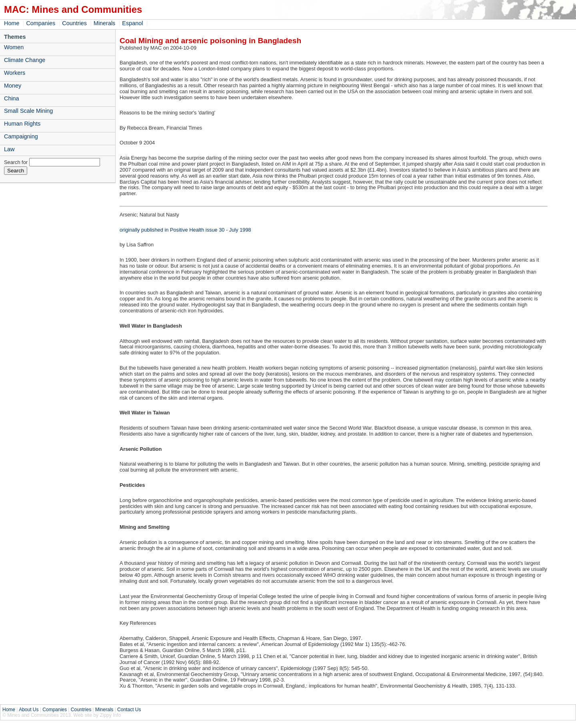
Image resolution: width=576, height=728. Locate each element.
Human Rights (22, 124)
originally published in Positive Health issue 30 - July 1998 (185, 230)
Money (13, 86)
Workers (15, 73)
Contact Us (129, 710)
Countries (74, 23)
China (12, 98)
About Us (29, 710)
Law (9, 149)
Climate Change (25, 60)
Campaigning (21, 136)
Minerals (104, 23)
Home (12, 23)
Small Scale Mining (28, 111)
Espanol (132, 23)
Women (14, 47)
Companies (41, 23)
